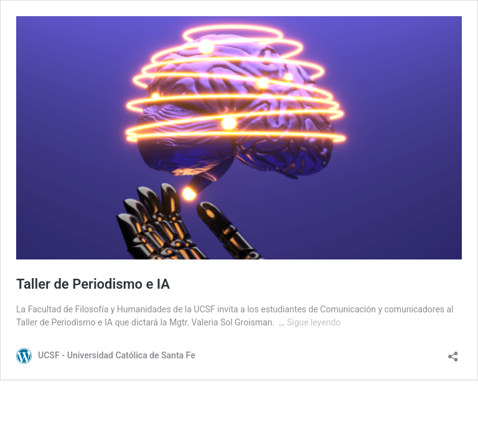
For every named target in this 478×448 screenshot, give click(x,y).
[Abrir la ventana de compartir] (453, 352)
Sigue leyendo (314, 322)
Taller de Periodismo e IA (93, 284)
